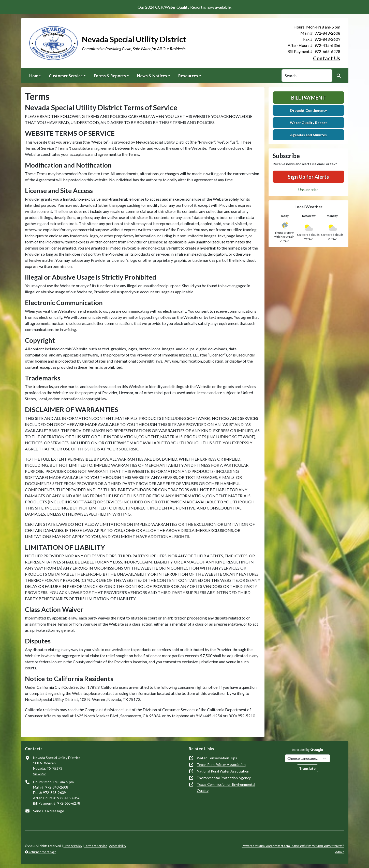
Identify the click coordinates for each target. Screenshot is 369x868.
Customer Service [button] (66, 75)
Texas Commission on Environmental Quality (226, 787)
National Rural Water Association (223, 771)
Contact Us (327, 58)
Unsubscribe (308, 190)
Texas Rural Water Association (221, 764)
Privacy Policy (73, 846)
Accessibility (118, 846)
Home (35, 75)
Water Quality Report (308, 123)
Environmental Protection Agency (224, 778)
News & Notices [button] (152, 75)
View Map (40, 774)
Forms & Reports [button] (110, 75)
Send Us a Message (49, 811)
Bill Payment (308, 98)
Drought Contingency (308, 110)
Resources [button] (188, 75)
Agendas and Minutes (308, 135)
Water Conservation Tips (217, 758)
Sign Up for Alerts (308, 177)
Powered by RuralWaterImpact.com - (293, 846)
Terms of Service (96, 846)
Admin (340, 852)
